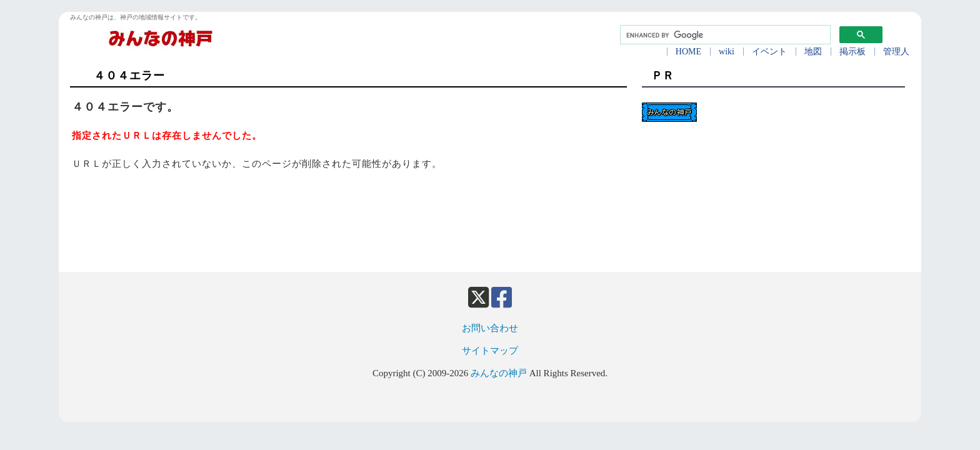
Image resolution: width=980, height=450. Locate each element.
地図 (813, 52)
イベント (769, 52)
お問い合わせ (490, 328)
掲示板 (852, 52)
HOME (688, 52)
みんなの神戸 (499, 373)
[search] (724, 35)
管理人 (896, 52)
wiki (727, 52)
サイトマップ (490, 351)
